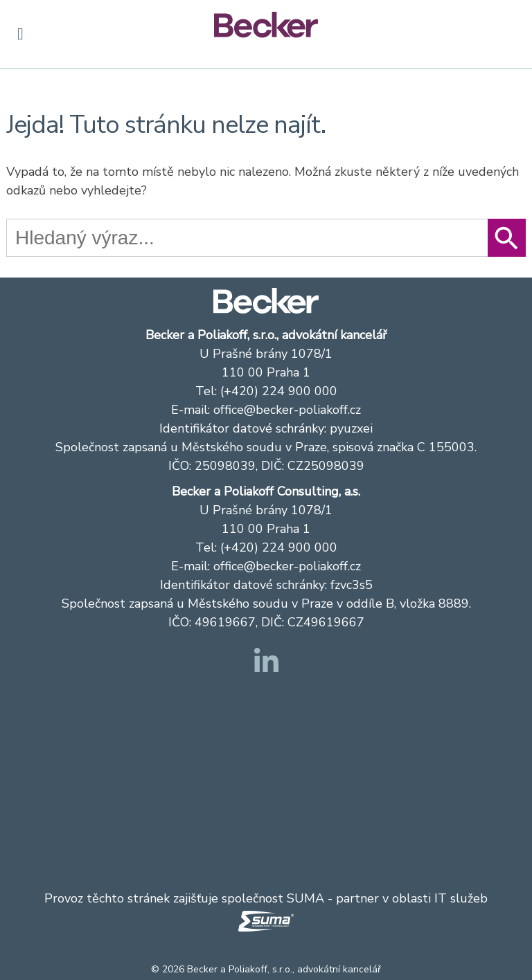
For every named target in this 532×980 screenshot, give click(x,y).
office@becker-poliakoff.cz (287, 410)
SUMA (305, 898)
